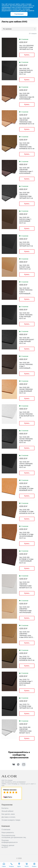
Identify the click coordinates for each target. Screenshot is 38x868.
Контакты (5, 808)
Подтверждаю (19, 14)
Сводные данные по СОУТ (8, 846)
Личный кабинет (7, 811)
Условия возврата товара (11, 820)
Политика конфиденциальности (10, 841)
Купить (27, 55)
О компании (6, 830)
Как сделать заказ (8, 814)
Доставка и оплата (8, 817)
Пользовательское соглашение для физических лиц (14, 836)
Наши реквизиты (8, 832)
